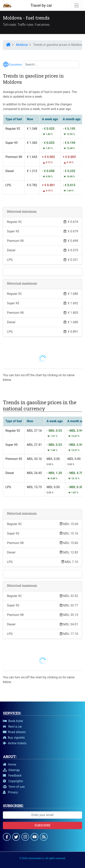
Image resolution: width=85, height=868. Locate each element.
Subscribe (42, 825)
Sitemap (11, 770)
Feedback (12, 775)
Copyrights (13, 781)
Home (10, 764)
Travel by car (41, 5)
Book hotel (13, 721)
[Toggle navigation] (77, 5)
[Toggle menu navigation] (12, 64)
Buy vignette (14, 738)
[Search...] (51, 64)
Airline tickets (15, 743)
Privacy (10, 792)
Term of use (14, 787)
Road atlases (14, 732)
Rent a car (13, 727)
